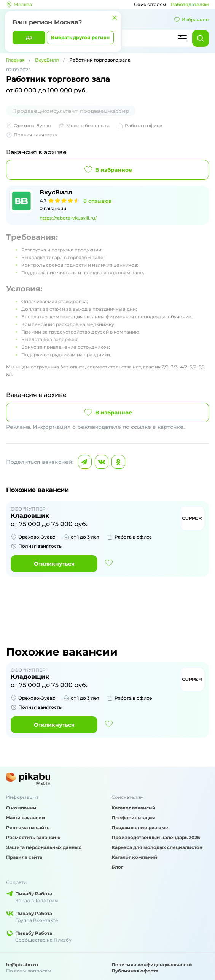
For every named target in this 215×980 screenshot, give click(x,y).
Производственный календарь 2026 (156, 837)
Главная (15, 60)
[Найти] (201, 38)
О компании (21, 808)
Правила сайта (24, 857)
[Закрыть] (115, 18)
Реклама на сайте (28, 827)
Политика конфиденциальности (152, 965)
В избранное (107, 170)
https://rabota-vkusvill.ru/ (68, 218)
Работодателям (190, 4)
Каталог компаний (135, 857)
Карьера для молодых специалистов (157, 847)
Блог (117, 867)
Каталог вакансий (134, 808)
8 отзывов (98, 201)
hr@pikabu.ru (22, 965)
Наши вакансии (26, 818)
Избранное (191, 20)
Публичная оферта (135, 971)
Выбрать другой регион (80, 37)
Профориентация (133, 818)
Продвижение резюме (140, 827)
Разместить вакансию (33, 837)
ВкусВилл (47, 60)
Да (29, 37)
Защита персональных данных (44, 847)
